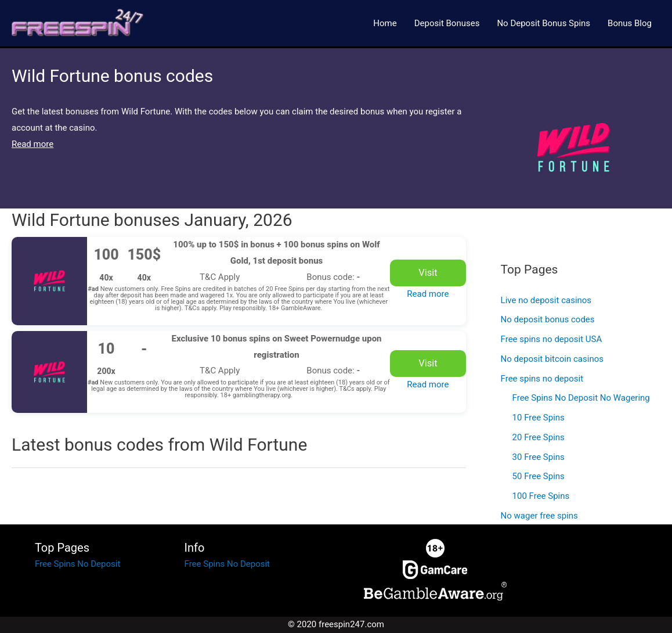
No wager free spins (539, 516)
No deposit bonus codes (548, 319)
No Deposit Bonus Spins (543, 23)
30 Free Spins (539, 457)
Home (385, 23)
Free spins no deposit (542, 379)
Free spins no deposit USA (552, 339)
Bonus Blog (630, 23)
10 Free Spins (539, 418)
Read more (428, 294)
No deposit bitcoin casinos (552, 359)
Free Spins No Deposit (77, 564)
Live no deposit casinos (546, 300)
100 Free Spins (541, 496)
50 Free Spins (539, 476)
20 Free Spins (539, 437)
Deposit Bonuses (447, 23)
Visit (428, 273)
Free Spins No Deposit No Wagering (581, 398)
